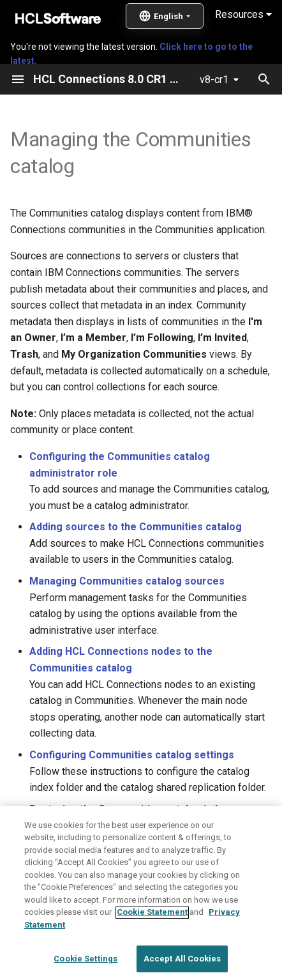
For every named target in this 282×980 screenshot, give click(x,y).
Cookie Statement (152, 941)
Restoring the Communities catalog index (129, 809)
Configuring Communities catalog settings (132, 755)
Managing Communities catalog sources (127, 581)
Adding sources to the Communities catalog (136, 527)
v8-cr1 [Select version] (214, 80)
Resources (243, 14)
